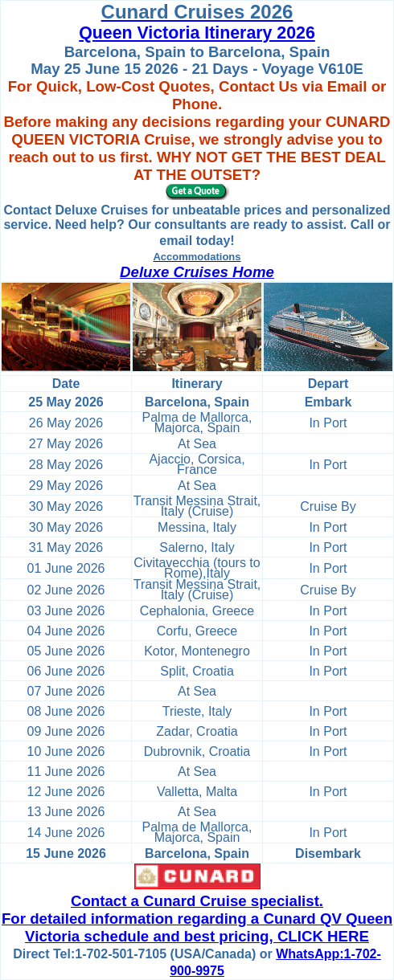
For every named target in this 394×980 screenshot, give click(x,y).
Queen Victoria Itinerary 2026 (197, 33)
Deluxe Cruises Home (197, 272)
